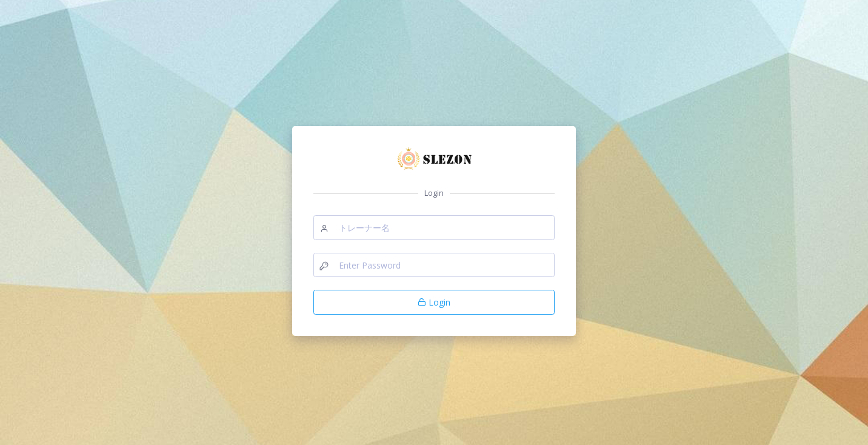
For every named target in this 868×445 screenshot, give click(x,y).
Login (434, 302)
